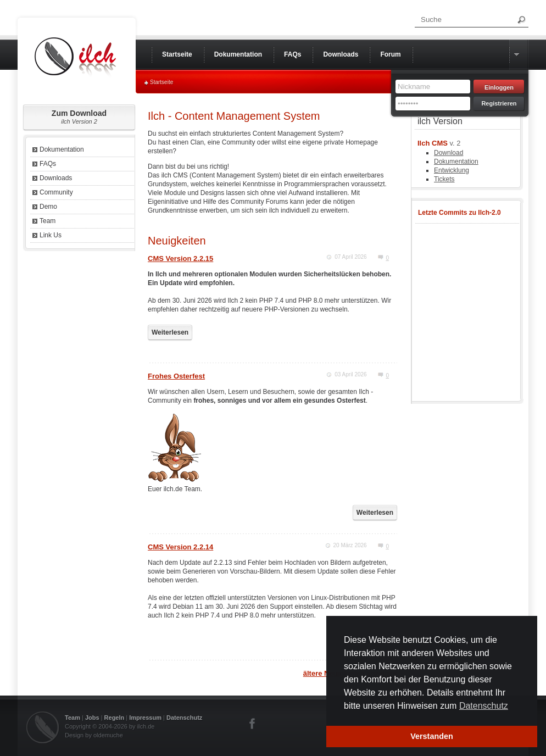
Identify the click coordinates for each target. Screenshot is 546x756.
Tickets (444, 179)
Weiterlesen (170, 332)
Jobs (92, 718)
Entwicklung (452, 170)
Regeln (115, 718)
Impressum (145, 718)
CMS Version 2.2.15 (180, 259)
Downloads (56, 178)
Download (449, 153)
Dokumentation (62, 149)
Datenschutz (184, 718)
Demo (48, 207)
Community (56, 192)
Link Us (51, 235)
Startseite (161, 82)
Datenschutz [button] (484, 706)
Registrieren (499, 103)
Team (48, 221)
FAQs (48, 164)
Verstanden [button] (432, 736)
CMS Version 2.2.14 (180, 547)
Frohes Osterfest (176, 376)
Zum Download (79, 117)
